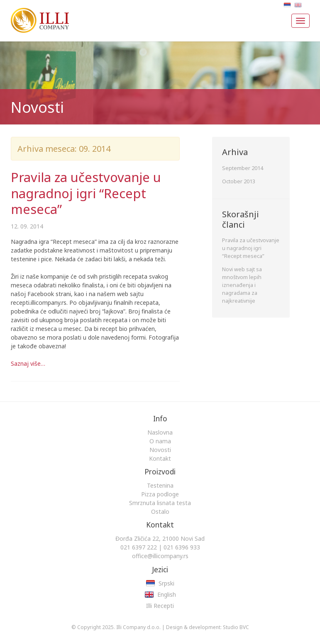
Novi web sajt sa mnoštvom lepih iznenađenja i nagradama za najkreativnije (242, 285)
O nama (160, 441)
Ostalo (160, 512)
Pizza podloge (160, 494)
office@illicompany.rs (160, 556)
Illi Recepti (160, 606)
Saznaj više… (28, 363)
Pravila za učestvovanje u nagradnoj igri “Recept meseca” (86, 193)
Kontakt (160, 458)
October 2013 (239, 181)
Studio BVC (236, 627)
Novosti (160, 450)
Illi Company (37, 16)
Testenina (160, 485)
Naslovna (160, 432)
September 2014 (243, 168)
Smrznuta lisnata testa (160, 503)
